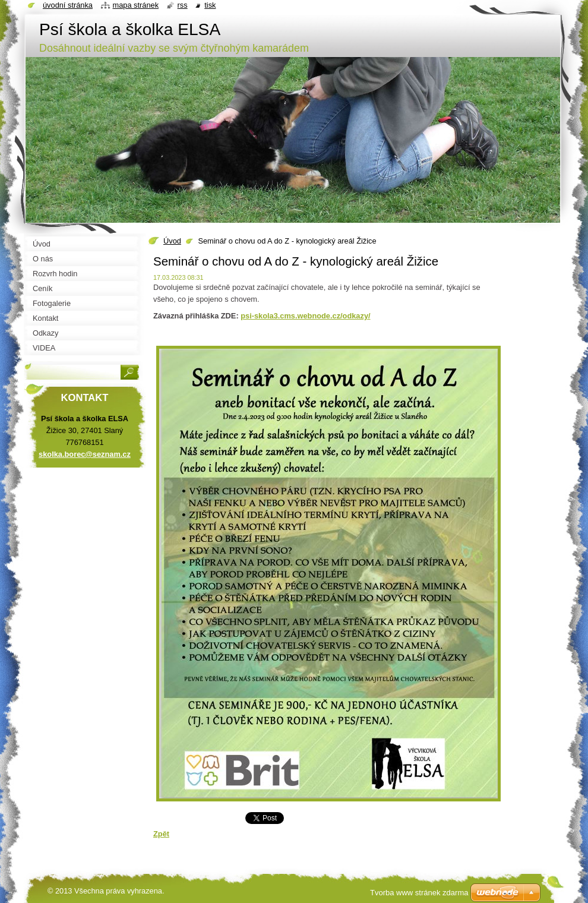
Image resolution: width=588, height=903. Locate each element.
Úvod (172, 241)
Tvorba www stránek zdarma (419, 893)
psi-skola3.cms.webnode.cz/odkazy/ (305, 316)
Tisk (210, 5)
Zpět (161, 834)
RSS (183, 5)
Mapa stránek (136, 5)
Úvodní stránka (68, 5)
